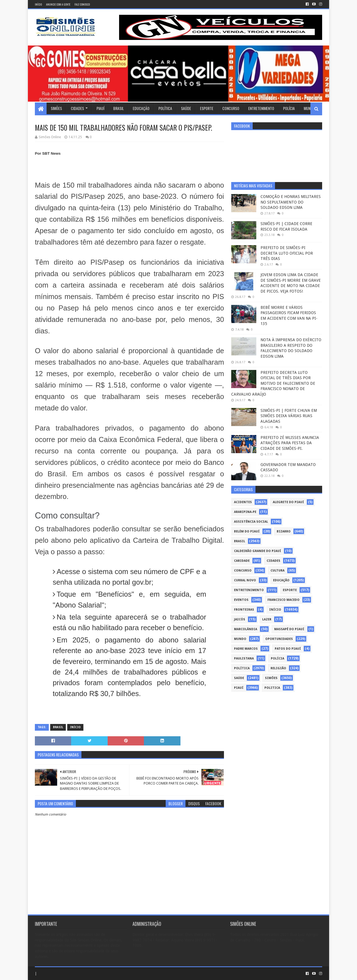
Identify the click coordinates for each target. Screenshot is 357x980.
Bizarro (284, 531)
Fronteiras (244, 610)
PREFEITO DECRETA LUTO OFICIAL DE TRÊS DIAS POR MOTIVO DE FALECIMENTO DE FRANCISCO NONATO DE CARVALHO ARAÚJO (273, 383)
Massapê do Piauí (289, 629)
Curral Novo (245, 580)
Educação (141, 108)
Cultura (278, 571)
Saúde (186, 108)
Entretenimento (261, 108)
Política (165, 108)
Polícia (289, 108)
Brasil (119, 108)
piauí (239, 688)
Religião (278, 668)
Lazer (267, 619)
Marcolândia (246, 629)
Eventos (241, 600)
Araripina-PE (245, 512)
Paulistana (244, 658)
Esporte (207, 108)
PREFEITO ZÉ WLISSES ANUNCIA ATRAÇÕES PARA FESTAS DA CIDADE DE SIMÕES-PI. (290, 443)
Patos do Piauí (288, 649)
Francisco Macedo (284, 600)
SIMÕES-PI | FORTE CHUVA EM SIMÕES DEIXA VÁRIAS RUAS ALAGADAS (289, 416)
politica (272, 688)
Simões (56, 108)
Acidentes (243, 502)
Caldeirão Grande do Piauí (258, 551)
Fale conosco (82, 4)
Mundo (309, 108)
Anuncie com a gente (58, 4)
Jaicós (240, 619)
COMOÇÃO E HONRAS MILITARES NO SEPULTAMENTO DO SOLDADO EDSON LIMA (291, 202)
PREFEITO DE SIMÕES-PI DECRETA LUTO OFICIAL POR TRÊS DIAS (287, 253)
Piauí (100, 108)
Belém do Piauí (247, 531)
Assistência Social (251, 522)
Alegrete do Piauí (288, 502)
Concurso (231, 108)
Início (38, 4)
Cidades (77, 108)
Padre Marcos (246, 649)
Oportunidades (279, 639)
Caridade (242, 561)
